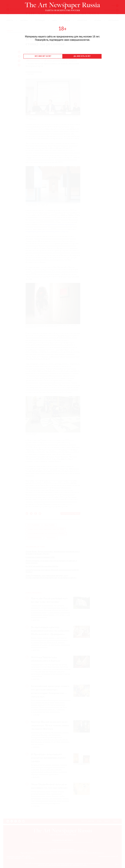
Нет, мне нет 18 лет (43, 56)
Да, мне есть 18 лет (82, 56)
